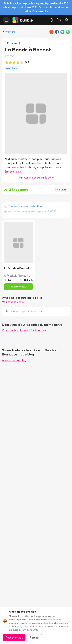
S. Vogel (31, 276)
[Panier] (59, 20)
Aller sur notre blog (14, 360)
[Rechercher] (51, 20)
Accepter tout (14, 638)
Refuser (35, 638)
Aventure (10, 32)
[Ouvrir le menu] (6, 20)
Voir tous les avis (13, 302)
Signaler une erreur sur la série (36, 178)
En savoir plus (41, 11)
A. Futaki (9, 276)
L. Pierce (20, 276)
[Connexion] (67, 20)
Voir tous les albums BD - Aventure (24, 330)
